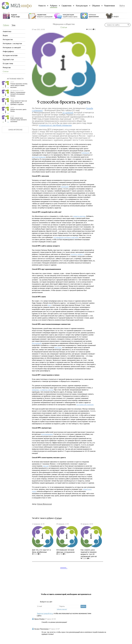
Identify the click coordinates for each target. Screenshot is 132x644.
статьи (6, 71)
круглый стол (8, 59)
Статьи (58, 518)
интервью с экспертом (12, 43)
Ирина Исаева (40, 619)
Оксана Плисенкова (42, 629)
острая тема (8, 63)
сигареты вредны (79, 216)
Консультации (82, 6)
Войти (122, 6)
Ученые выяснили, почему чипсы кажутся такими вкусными (19, 85)
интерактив (8, 39)
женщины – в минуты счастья (43, 390)
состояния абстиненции (85, 405)
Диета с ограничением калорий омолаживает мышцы (18, 93)
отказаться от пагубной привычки (55, 125)
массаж (46, 466)
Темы (13, 25)
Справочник (67, 6)
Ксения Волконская (44, 504)
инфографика (8, 51)
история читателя (10, 55)
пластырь (58, 347)
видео (5, 35)
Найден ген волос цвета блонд (18, 109)
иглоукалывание (47, 434)
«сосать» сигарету (77, 254)
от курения (68, 112)
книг (49, 305)
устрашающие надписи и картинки (66, 237)
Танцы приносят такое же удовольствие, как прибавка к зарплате (19, 102)
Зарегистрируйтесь (45, 613)
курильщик (85, 153)
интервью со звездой (12, 47)
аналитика (7, 31)
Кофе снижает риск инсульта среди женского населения (19, 119)
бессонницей (37, 343)
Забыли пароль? (62, 609)
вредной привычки (39, 157)
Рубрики (54, 6)
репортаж (7, 67)
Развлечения (110, 6)
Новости (42, 6)
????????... (64, 568)
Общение (96, 6)
